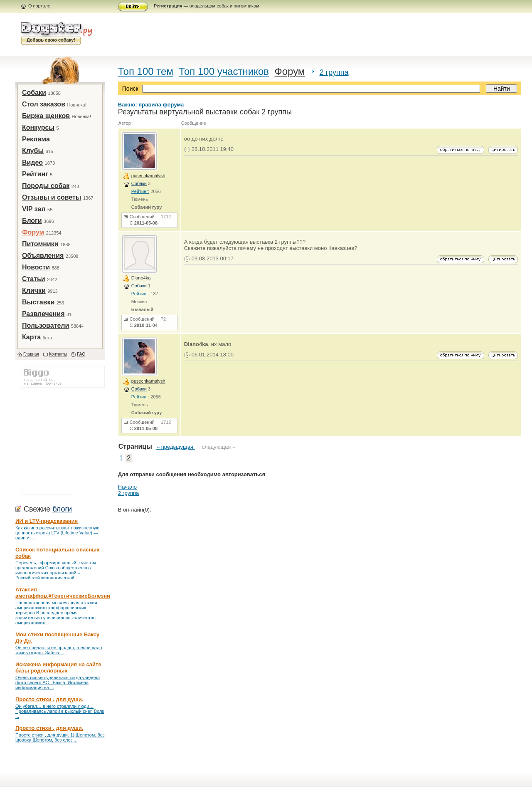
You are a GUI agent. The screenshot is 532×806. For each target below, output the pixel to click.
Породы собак (46, 186)
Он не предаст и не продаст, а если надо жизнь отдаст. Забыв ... (59, 650)
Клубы (33, 151)
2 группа (334, 72)
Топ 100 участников (224, 71)
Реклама (36, 139)
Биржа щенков (46, 116)
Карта (31, 337)
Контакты (58, 354)
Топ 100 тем (146, 71)
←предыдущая (175, 447)
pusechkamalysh (148, 176)
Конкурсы (38, 127)
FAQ (81, 354)
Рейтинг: (140, 191)
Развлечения (43, 314)
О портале (39, 6)
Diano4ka (141, 278)
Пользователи (46, 325)
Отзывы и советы (52, 197)
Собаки (34, 93)
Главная (31, 354)
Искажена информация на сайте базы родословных (58, 668)
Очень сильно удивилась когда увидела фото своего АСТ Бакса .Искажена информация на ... (58, 682)
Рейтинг (35, 174)
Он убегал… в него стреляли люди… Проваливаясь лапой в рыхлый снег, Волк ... (60, 711)
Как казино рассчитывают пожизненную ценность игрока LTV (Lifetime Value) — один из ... (57, 533)
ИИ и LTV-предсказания (47, 521)
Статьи (34, 279)
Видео (32, 162)
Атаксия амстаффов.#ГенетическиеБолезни (63, 593)
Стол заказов (44, 104)
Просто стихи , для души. (49, 699)
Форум (33, 232)
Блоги (32, 221)
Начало (127, 487)
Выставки (38, 302)
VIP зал (34, 209)
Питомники (40, 244)
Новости (36, 267)
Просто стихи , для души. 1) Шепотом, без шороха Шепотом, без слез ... (60, 737)
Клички (34, 291)
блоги (62, 509)
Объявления (43, 256)
